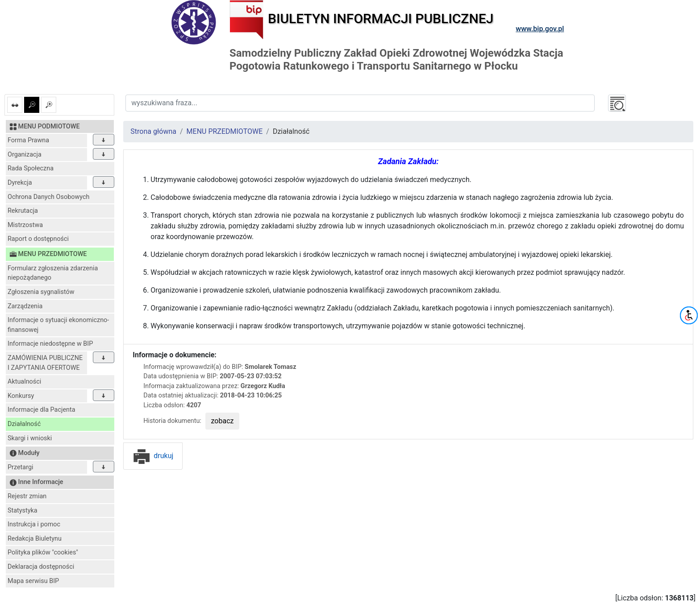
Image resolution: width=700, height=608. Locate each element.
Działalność (24, 424)
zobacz (223, 421)
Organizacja (25, 155)
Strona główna (153, 131)
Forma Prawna (28, 140)
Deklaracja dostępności (41, 567)
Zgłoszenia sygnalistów (41, 292)
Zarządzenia (25, 306)
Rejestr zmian (27, 496)
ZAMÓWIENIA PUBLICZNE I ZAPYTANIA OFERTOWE (45, 363)
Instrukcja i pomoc (34, 524)
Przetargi (20, 467)
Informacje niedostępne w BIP (50, 344)
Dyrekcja (20, 183)
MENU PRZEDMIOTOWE (225, 131)
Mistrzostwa (25, 225)
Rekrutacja (23, 211)
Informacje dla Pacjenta (42, 410)
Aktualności (24, 382)
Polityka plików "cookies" (43, 552)
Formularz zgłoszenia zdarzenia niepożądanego (53, 273)
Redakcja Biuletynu (35, 539)
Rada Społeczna (31, 168)
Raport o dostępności (38, 239)
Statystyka (23, 511)
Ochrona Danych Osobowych (48, 197)
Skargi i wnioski (30, 438)
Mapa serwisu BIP (33, 581)
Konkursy (21, 396)
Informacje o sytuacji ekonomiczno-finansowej (58, 325)
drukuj (153, 456)
